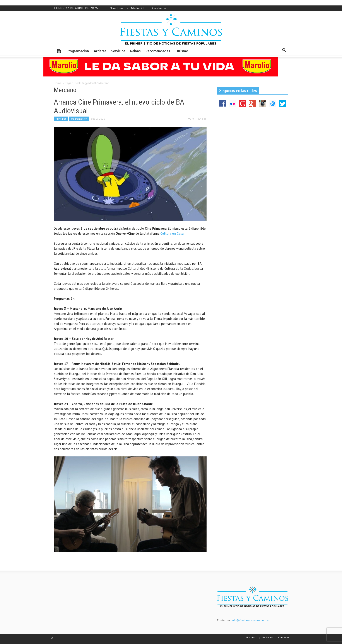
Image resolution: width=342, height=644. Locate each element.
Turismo (182, 51)
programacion (79, 119)
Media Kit (138, 8)
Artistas (100, 51)
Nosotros (116, 8)
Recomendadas (158, 51)
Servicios (118, 51)
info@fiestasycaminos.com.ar (251, 620)
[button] (284, 51)
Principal (61, 119)
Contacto (159, 8)
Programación (78, 51)
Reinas (135, 51)
